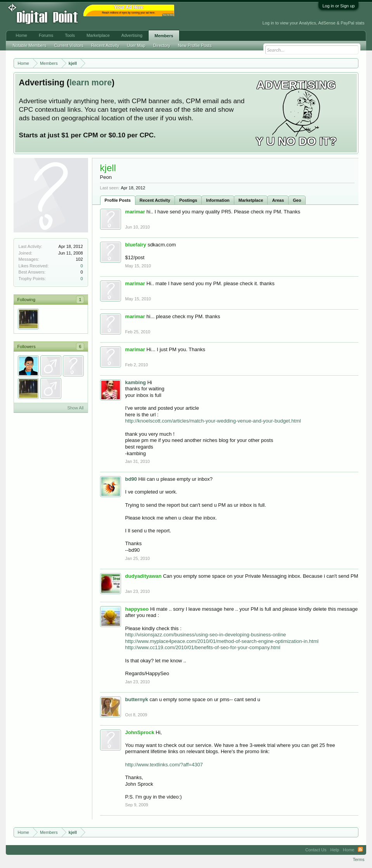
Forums (46, 35)
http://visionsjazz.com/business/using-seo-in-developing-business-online (206, 635)
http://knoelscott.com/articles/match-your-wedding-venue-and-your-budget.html (213, 421)
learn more (91, 83)
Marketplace (251, 200)
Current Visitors (69, 45)
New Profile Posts (195, 45)
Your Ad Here (168, 15)
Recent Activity (155, 200)
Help (335, 850)
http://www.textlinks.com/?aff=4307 (164, 765)
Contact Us (316, 850)
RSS (360, 850)
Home (22, 35)
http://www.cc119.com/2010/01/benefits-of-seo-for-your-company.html (203, 647)
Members (164, 36)
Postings (188, 200)
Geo (297, 200)
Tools (70, 35)
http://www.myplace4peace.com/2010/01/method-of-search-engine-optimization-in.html (222, 641)
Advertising (132, 35)
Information (218, 200)
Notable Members (30, 45)
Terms (358, 859)
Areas (278, 200)
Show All (75, 408)
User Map (136, 45)
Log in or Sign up (338, 6)
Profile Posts (118, 200)
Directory (162, 45)
